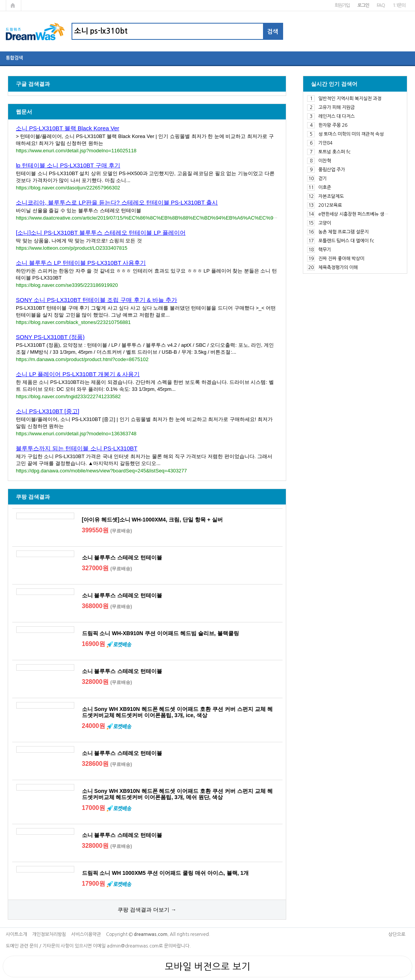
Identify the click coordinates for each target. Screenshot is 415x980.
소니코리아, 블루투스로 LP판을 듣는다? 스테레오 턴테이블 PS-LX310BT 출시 (117, 202)
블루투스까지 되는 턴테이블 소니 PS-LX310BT (77, 448)
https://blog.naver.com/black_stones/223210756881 (73, 322)
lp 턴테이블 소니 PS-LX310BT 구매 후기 (68, 165)
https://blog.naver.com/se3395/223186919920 (67, 285)
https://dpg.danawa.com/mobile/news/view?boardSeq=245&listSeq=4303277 (101, 471)
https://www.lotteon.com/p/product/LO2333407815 (72, 248)
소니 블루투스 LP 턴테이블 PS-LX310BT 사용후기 (81, 263)
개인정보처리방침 (49, 934)
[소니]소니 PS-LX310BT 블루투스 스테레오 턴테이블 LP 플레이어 (101, 233)
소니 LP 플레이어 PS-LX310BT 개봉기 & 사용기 (78, 374)
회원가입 (342, 5)
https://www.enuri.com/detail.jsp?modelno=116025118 (76, 151)
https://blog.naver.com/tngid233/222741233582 (68, 396)
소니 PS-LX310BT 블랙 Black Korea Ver (67, 128)
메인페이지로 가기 (14, 5)
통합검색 (14, 58)
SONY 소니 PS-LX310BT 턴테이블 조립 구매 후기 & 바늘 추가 (96, 300)
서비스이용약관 (86, 934)
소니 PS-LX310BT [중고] (48, 411)
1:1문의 (399, 5)
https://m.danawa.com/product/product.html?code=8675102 (82, 359)
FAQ (381, 5)
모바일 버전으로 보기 (207, 966)
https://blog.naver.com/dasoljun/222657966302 (68, 188)
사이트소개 (16, 934)
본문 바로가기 (0, 0)
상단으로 (397, 934)
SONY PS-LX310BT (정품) (50, 337)
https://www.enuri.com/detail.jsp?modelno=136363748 (76, 434)
